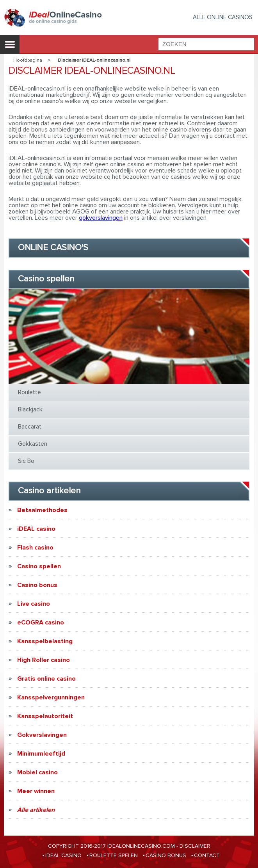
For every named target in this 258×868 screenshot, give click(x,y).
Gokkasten (33, 444)
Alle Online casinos (223, 17)
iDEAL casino (36, 529)
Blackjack (30, 409)
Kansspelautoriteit (45, 716)
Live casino (34, 604)
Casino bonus (37, 585)
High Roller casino (44, 660)
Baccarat (30, 427)
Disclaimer (195, 846)
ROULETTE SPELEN (114, 856)
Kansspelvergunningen (51, 697)
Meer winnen (36, 791)
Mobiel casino (37, 772)
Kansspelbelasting (45, 641)
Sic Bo (26, 461)
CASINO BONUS (166, 856)
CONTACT (207, 856)
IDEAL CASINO (63, 856)
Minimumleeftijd (41, 754)
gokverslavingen (101, 218)
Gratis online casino (46, 679)
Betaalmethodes (42, 510)
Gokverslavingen (42, 735)
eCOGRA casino (41, 623)
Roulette (29, 392)
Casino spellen (39, 566)
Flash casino (35, 548)
